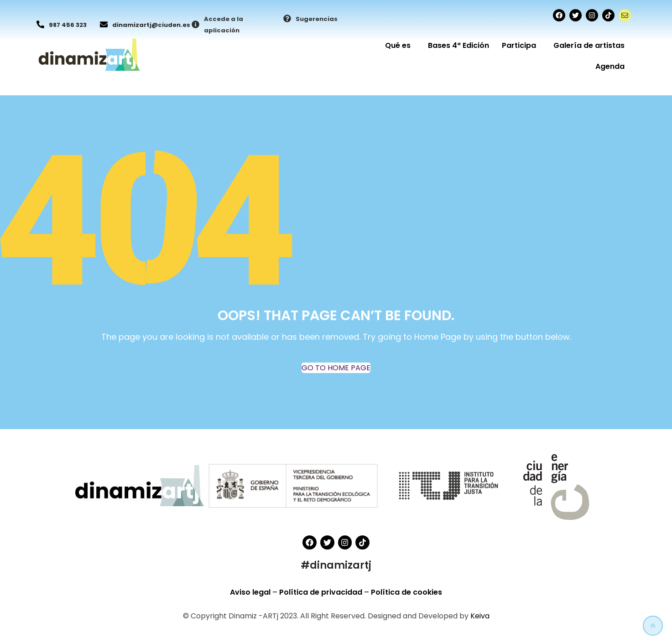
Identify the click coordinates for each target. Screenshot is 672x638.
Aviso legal (251, 592)
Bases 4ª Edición (458, 45)
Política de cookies (406, 592)
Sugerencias (317, 19)
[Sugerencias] (287, 19)
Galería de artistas (589, 45)
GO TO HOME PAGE (336, 368)
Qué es (400, 45)
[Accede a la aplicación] (195, 25)
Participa (521, 45)
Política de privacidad (322, 592)
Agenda (610, 66)
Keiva (480, 616)
